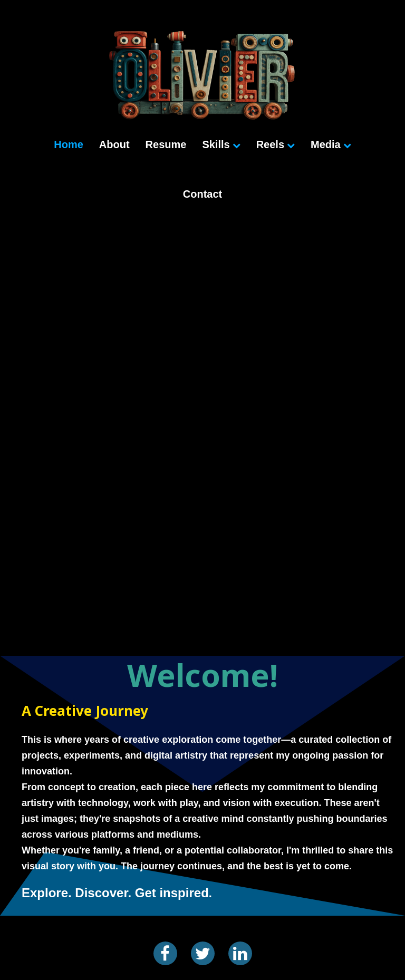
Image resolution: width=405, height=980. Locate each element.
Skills (221, 144)
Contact (202, 194)
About (114, 144)
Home (69, 144)
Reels (276, 144)
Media (331, 144)
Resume (166, 144)
